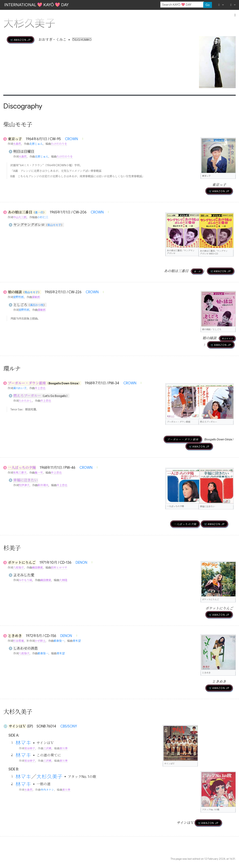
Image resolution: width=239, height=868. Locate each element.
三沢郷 (47, 748)
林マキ (23, 743)
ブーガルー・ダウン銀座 (27, 383)
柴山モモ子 (54, 225)
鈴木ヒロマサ (59, 568)
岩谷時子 (30, 748)
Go (208, 5)
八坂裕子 (18, 568)
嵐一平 (39, 473)
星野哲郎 (18, 297)
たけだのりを (59, 144)
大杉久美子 (49, 777)
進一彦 (39, 212)
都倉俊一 (59, 641)
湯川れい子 (20, 388)
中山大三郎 (20, 217)
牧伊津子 (24, 485)
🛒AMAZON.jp (20, 40)
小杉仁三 (43, 217)
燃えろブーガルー (27, 396)
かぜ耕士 (40, 641)
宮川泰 (64, 748)
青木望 (77, 641)
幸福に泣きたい (26, 480)
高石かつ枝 (37, 305)
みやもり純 (25, 580)
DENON (81, 563)
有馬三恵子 (20, 473)
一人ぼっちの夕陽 (22, 468)
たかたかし (25, 401)
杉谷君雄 (18, 641)
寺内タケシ (47, 790)
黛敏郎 (36, 297)
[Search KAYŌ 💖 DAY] (182, 5)
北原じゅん (36, 144)
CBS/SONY (69, 726)
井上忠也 (40, 388)
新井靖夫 (43, 485)
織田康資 (37, 568)
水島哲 (17, 144)
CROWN (71, 139)
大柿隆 (63, 580)
